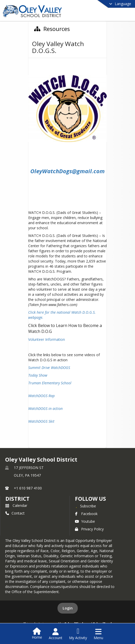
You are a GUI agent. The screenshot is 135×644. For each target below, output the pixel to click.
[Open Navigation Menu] (98, 634)
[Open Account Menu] (56, 634)
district (17, 499)
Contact (15, 513)
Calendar (16, 505)
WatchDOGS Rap (41, 396)
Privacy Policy (89, 529)
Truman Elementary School (50, 383)
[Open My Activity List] (78, 634)
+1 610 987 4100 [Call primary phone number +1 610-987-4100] (28, 488)
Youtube (85, 521)
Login (68, 608)
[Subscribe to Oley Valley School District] (85, 506)
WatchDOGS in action (45, 408)
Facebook (86, 514)
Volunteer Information (47, 339)
